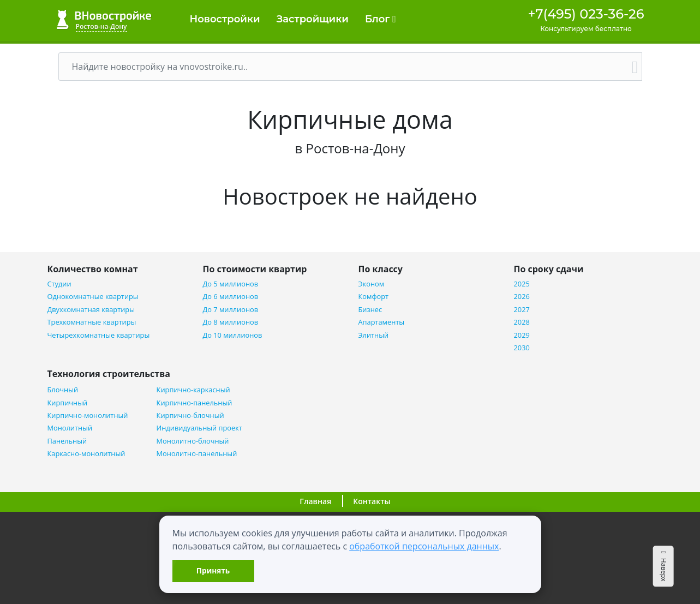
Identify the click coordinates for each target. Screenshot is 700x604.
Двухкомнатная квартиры (91, 310)
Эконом (372, 284)
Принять (213, 570)
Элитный (374, 335)
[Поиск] (344, 67)
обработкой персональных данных (424, 546)
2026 (522, 297)
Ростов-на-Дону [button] (101, 26)
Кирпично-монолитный (88, 415)
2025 (522, 284)
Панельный (67, 441)
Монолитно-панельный (197, 454)
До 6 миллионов (231, 297)
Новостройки (225, 19)
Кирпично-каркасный (193, 390)
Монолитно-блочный (193, 441)
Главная (315, 501)
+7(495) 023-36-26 (586, 14)
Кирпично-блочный (190, 415)
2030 (522, 348)
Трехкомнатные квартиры (92, 322)
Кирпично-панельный (195, 403)
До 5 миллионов (231, 284)
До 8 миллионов (231, 322)
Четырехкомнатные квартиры (99, 335)
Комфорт (374, 297)
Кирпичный (68, 403)
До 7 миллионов (231, 310)
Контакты (372, 501)
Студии (59, 284)
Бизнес (370, 310)
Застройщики (313, 19)
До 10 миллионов (233, 335)
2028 (522, 322)
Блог (381, 19)
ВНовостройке (104, 19)
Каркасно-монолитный (86, 454)
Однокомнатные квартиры (93, 297)
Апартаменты (382, 322)
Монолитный (70, 428)
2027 (522, 310)
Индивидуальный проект (199, 428)
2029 (522, 335)
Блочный (63, 390)
